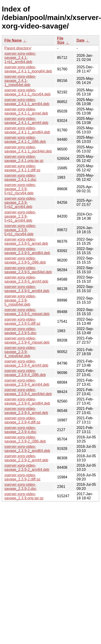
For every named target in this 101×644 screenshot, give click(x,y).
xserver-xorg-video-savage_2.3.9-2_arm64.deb (27, 467)
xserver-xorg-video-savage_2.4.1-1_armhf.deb (26, 121)
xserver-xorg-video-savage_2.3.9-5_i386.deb (25, 260)
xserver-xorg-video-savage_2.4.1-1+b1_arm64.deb (20, 58)
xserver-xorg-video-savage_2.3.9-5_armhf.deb (26, 279)
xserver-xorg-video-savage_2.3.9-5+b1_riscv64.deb (20, 230)
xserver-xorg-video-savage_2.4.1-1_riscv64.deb (27, 92)
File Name (13, 40)
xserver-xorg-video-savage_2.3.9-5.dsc (20, 331)
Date (80, 40)
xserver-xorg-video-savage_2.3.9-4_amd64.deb (27, 401)
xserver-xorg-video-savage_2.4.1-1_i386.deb (25, 139)
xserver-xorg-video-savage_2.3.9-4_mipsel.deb (27, 340)
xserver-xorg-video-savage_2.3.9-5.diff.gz (22, 321)
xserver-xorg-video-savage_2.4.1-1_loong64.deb (28, 69)
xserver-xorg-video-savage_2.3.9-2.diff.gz (22, 477)
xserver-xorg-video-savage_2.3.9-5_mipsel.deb (27, 312)
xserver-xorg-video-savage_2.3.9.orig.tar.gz (24, 496)
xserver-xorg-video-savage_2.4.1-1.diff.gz (22, 168)
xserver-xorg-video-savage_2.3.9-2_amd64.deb (27, 449)
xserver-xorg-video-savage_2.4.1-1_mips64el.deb (20, 81)
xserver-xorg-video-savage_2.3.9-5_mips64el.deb (20, 300)
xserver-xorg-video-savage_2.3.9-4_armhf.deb (26, 363)
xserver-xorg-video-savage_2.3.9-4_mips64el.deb (20, 352)
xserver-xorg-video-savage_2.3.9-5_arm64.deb (27, 289)
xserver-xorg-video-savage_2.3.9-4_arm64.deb (27, 382)
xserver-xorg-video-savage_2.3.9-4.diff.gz (22, 420)
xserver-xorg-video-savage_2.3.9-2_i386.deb (25, 439)
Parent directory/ (18, 48)
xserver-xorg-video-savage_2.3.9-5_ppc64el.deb (28, 270)
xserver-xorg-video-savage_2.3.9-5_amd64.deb (27, 251)
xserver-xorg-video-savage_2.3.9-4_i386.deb (25, 373)
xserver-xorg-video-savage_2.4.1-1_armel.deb (26, 111)
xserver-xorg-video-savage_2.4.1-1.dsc (20, 177)
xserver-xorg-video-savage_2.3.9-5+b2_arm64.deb (20, 203)
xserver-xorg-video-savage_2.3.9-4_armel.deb (26, 411)
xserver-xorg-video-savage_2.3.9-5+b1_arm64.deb (20, 216)
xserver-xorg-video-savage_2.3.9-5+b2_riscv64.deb (20, 189)
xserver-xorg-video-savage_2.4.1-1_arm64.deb (27, 102)
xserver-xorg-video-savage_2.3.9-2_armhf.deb (26, 458)
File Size (61, 40)
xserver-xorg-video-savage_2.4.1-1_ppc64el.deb (28, 149)
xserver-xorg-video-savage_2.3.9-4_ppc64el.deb (28, 392)
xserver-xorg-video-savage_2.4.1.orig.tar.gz (24, 159)
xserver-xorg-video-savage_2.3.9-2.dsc (20, 487)
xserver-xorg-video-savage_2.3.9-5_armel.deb (26, 241)
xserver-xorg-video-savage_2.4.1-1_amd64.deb (27, 130)
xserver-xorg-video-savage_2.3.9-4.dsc (20, 430)
